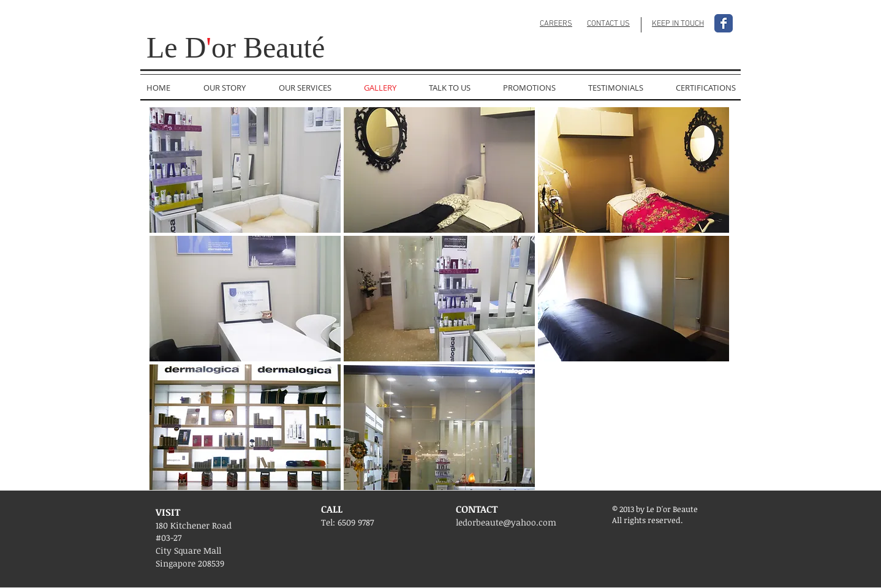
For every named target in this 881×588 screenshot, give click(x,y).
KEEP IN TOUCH (678, 24)
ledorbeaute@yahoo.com (506, 522)
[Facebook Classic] (724, 23)
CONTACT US (608, 24)
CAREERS (556, 24)
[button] (245, 170)
